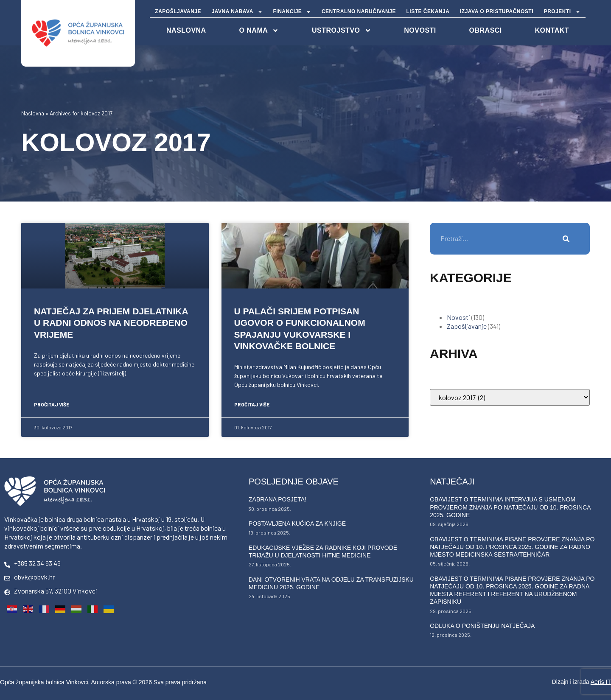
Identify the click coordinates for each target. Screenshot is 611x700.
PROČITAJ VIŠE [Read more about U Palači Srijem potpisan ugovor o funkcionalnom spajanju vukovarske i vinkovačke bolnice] (252, 404)
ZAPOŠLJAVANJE (178, 11)
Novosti (420, 30)
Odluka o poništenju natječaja (482, 626)
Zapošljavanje (467, 326)
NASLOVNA (186, 30)
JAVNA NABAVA (237, 12)
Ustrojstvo (341, 31)
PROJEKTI (562, 12)
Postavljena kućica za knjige (297, 524)
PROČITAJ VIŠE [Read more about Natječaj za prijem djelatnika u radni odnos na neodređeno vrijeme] (52, 404)
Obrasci (486, 30)
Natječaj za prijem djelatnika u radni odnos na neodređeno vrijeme (111, 323)
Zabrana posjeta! (277, 499)
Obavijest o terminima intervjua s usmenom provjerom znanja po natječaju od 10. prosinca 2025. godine (510, 507)
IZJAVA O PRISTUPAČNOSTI (497, 11)
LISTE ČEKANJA (428, 11)
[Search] (566, 239)
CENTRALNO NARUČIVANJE (359, 11)
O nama (259, 31)
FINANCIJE (292, 12)
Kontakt (552, 30)
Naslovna (33, 113)
